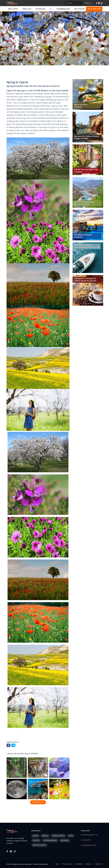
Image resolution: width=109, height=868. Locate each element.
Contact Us (99, 864)
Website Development (41, 864)
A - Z (51, 9)
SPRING (34, 754)
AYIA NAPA (36, 840)
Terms (57, 864)
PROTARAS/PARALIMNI (50, 840)
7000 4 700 (87, 840)
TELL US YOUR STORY (94, 9)
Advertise (79, 864)
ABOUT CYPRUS (14, 9)
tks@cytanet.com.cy (90, 845)
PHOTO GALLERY (79, 9)
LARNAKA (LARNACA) (58, 836)
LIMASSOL (45, 836)
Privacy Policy (68, 864)
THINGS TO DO (27, 9)
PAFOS (71, 836)
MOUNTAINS (65, 840)
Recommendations (64, 9)
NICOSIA (35, 836)
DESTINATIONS (41, 9)
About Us (89, 864)
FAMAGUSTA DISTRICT (39, 845)
